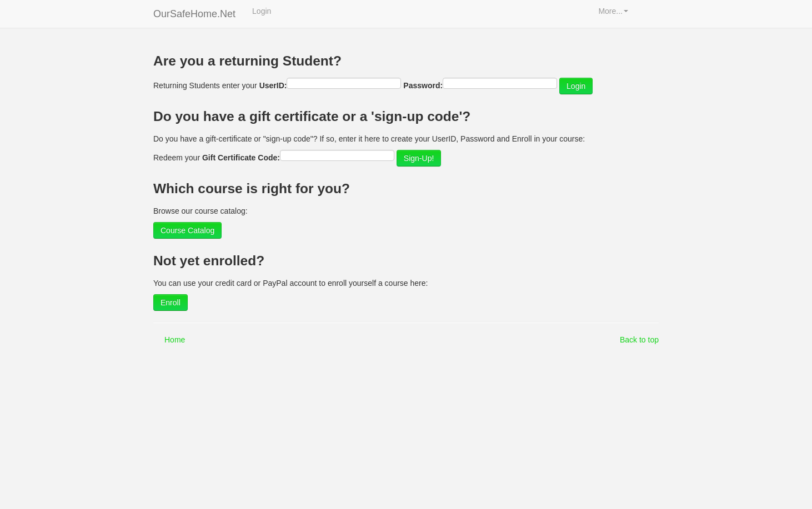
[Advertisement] (405, 429)
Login (262, 11)
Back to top (639, 340)
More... (613, 11)
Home (175, 340)
